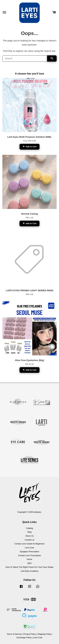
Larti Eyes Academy (29, 571)
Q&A (29, 563)
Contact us (29, 540)
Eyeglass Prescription (29, 552)
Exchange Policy (24, 637)
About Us (29, 536)
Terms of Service (14, 634)
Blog (30, 532)
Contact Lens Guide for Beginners (29, 544)
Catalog (30, 528)
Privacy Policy (29, 634)
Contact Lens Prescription (30, 555)
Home (29, 559)
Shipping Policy (44, 634)
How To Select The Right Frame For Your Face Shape (29, 567)
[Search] (25, 59)
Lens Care (29, 548)
